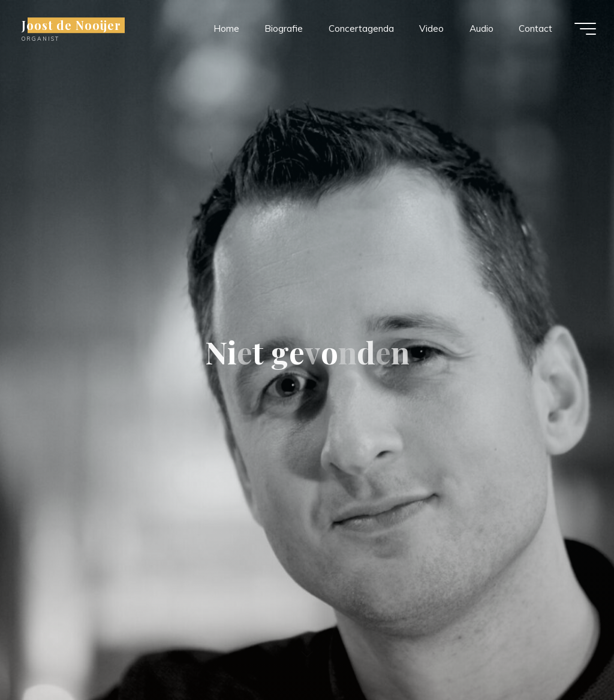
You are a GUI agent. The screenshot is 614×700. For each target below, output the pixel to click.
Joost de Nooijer (71, 25)
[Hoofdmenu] (585, 29)
